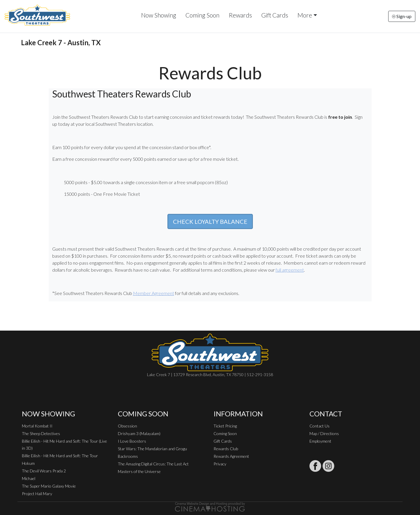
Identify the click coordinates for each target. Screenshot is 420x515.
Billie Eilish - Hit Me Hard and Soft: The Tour (60, 456)
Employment (320, 441)
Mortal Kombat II (37, 426)
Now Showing (159, 15)
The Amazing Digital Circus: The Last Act (153, 464)
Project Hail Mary (37, 494)
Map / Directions (324, 433)
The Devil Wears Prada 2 (44, 471)
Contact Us (320, 426)
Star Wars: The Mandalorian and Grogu (152, 449)
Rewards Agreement (231, 456)
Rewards (240, 15)
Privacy (220, 464)
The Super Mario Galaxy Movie (49, 486)
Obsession (127, 426)
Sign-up (402, 16)
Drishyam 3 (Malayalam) (139, 433)
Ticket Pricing (225, 426)
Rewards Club (226, 449)
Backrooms (128, 456)
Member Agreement (154, 293)
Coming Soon (202, 15)
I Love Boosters (132, 441)
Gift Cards (275, 15)
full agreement (290, 270)
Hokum (28, 463)
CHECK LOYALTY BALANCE (210, 221)
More (305, 15)
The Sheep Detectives (41, 433)
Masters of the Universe (139, 471)
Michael (29, 478)
